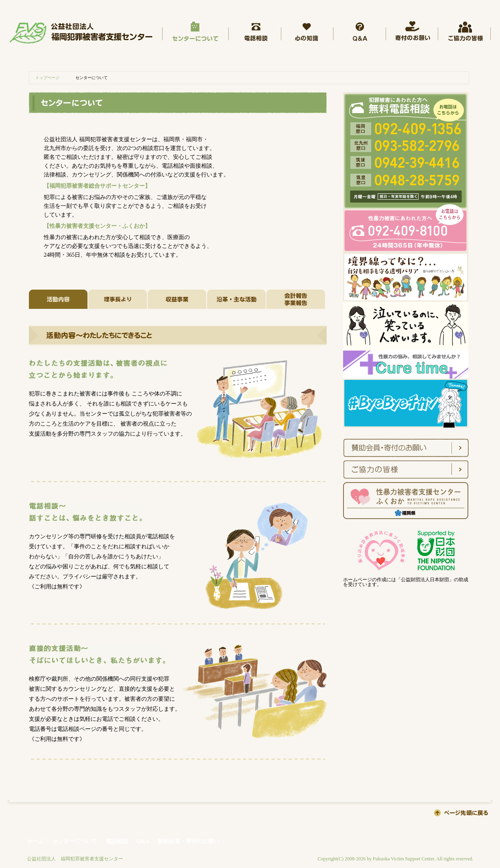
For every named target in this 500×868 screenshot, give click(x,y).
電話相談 (117, 841)
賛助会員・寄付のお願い (189, 841)
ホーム (35, 841)
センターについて (75, 841)
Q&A (143, 841)
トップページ (47, 78)
